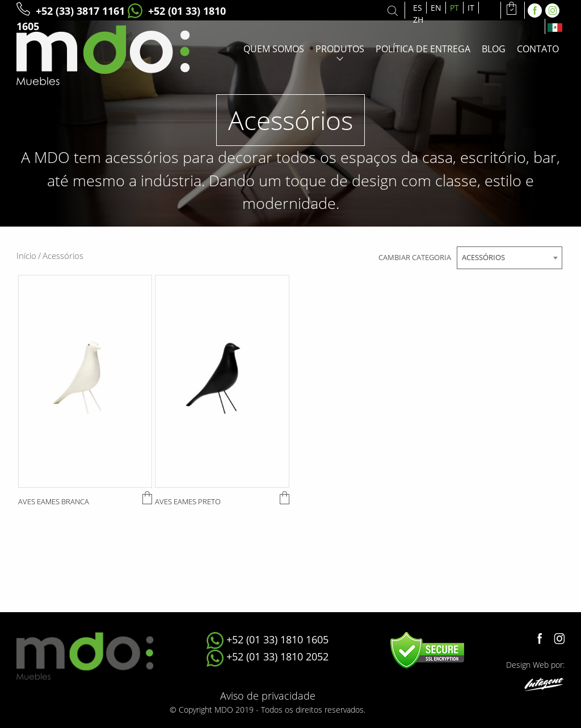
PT (454, 8)
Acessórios (63, 256)
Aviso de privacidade (268, 696)
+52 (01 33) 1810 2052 (268, 656)
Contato (538, 49)
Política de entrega (423, 49)
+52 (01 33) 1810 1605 (268, 639)
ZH (418, 20)
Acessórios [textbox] (483, 257)
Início (29, 256)
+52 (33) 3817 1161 (71, 11)
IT (471, 8)
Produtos (340, 49)
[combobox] (510, 258)
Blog (494, 49)
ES (418, 8)
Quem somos (274, 49)
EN (436, 8)
